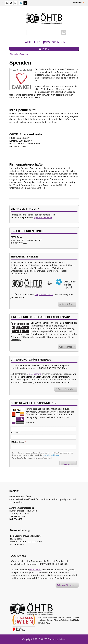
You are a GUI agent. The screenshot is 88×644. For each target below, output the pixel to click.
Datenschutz (35, 374)
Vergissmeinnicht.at (44, 295)
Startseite (14, 54)
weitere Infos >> (67, 304)
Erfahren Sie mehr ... (66, 389)
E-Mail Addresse (18, 442)
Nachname (16, 432)
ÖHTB (44, 639)
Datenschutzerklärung (51, 455)
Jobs (46, 42)
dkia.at (62, 639)
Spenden (59, 42)
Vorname (31, 422)
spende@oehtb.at (43, 217)
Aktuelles (33, 42)
